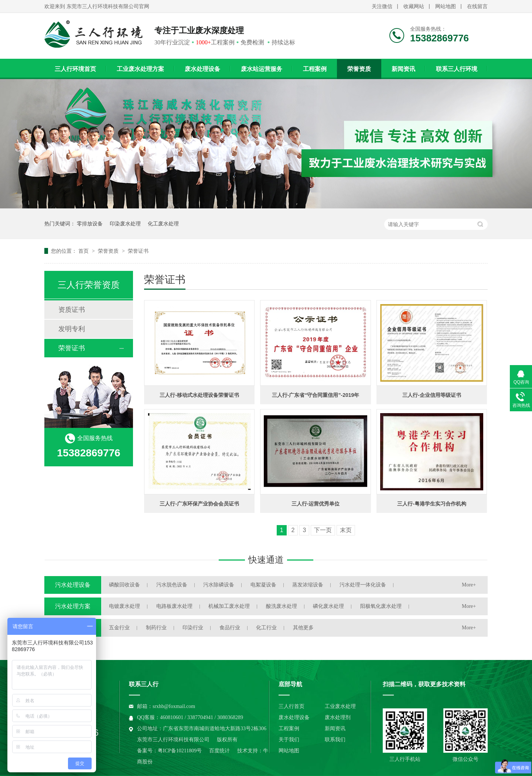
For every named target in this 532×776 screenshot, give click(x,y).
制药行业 (156, 628)
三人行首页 (291, 706)
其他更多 (303, 628)
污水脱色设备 (172, 585)
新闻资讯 (403, 69)
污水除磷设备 (219, 585)
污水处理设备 (73, 585)
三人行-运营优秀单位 (316, 504)
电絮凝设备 (263, 585)
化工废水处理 (163, 224)
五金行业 (119, 628)
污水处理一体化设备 (363, 585)
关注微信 (382, 6)
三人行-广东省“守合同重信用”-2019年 (316, 395)
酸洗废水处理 (282, 606)
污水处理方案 (73, 606)
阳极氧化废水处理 (381, 606)
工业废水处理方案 (140, 69)
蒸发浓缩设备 (308, 585)
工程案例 (315, 69)
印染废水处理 (125, 224)
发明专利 (72, 329)
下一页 (323, 530)
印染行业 (193, 628)
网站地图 (446, 6)
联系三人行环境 (457, 69)
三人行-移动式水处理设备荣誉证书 (199, 395)
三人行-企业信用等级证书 (432, 395)
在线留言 (477, 6)
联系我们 (335, 740)
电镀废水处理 (125, 606)
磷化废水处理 (328, 606)
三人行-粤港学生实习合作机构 (432, 504)
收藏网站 (414, 6)
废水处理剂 (338, 717)
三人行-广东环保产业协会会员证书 (199, 504)
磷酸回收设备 (125, 585)
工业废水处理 (340, 706)
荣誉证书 (138, 251)
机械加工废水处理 (229, 606)
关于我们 (289, 740)
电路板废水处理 (174, 606)
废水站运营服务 (262, 69)
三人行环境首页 (75, 69)
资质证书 (72, 310)
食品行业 (230, 628)
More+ (469, 585)
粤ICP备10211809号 (180, 751)
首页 (84, 251)
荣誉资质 (359, 69)
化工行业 (266, 628)
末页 (346, 530)
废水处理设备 (202, 69)
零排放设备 (90, 224)
